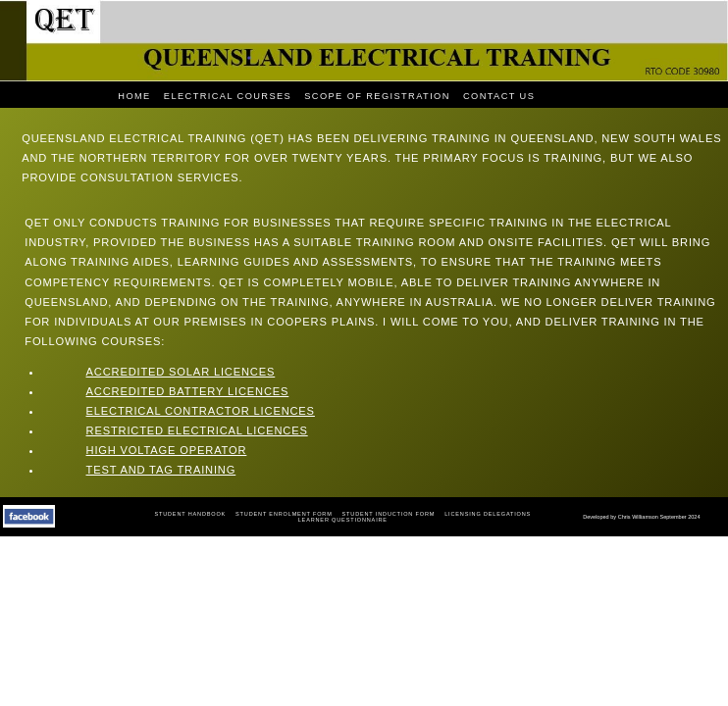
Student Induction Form (389, 514)
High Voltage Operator (167, 450)
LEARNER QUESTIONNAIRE (343, 520)
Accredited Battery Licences (188, 391)
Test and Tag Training (161, 470)
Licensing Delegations (488, 514)
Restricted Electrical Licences (197, 430)
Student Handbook (190, 514)
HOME (134, 96)
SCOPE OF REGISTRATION (377, 96)
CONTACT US (499, 96)
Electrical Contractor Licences (201, 411)
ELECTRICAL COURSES (228, 96)
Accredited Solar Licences (181, 372)
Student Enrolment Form (284, 514)
